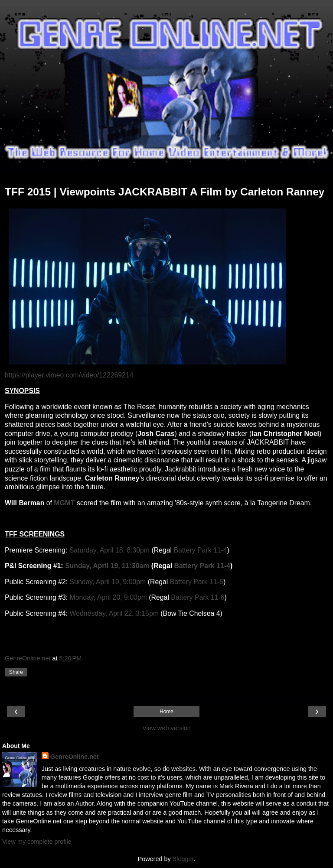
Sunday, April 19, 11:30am (107, 566)
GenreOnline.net (75, 757)
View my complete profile (37, 842)
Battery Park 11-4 (200, 550)
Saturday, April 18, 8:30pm (109, 550)
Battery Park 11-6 (197, 582)
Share (16, 672)
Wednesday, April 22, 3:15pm (114, 613)
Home (166, 712)
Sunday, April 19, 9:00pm (108, 582)
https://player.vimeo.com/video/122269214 (69, 375)
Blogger (183, 859)
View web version (166, 728)
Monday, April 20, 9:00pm (108, 597)
